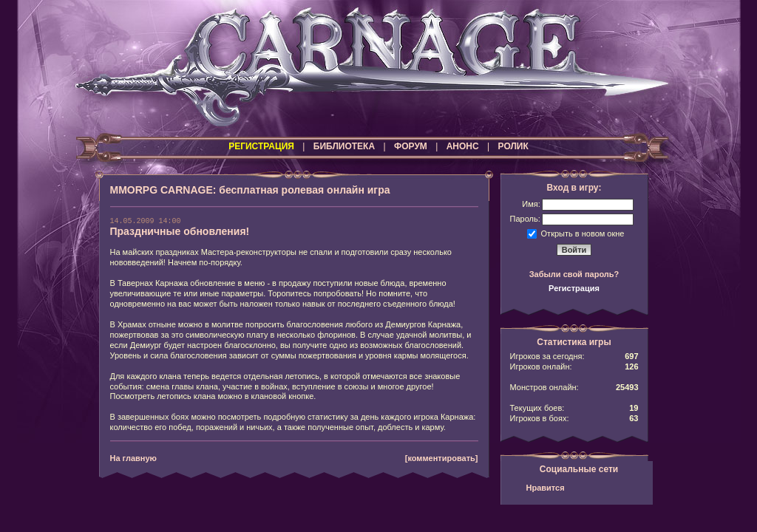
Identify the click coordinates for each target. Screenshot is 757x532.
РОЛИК (513, 146)
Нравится (546, 488)
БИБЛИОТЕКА (344, 146)
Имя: (531, 204)
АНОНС (463, 146)
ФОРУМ (411, 146)
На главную (133, 458)
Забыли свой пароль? (574, 274)
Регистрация (574, 288)
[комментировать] (442, 458)
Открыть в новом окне (583, 233)
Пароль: (525, 219)
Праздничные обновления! (180, 231)
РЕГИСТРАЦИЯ (261, 146)
